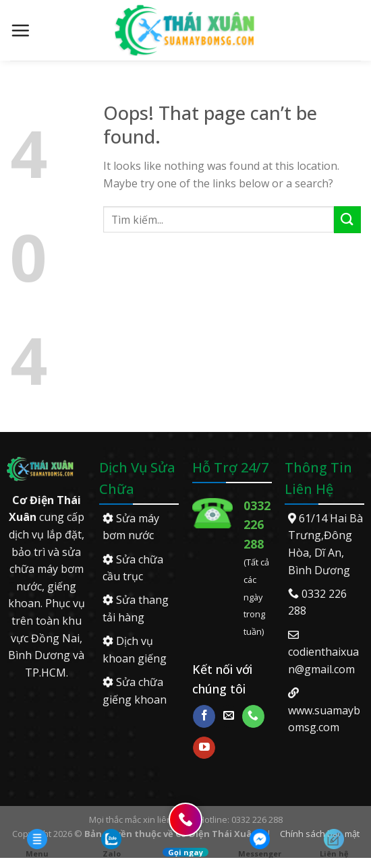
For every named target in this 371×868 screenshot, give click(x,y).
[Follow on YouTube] (204, 748)
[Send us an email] (229, 716)
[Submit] (347, 219)
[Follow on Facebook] (204, 716)
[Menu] (20, 30)
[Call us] (253, 716)
